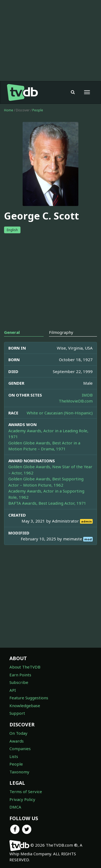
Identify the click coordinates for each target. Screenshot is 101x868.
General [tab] (12, 332)
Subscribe (19, 682)
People (38, 110)
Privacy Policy (22, 799)
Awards (17, 741)
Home (9, 110)
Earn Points (20, 675)
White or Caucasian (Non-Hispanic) (60, 413)
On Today (18, 733)
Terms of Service (26, 791)
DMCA (15, 807)
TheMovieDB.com (76, 401)
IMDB (87, 395)
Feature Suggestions (29, 698)
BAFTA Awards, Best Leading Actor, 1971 (47, 503)
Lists (14, 756)
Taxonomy (19, 772)
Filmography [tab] (61, 332)
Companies (20, 749)
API (13, 690)
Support (17, 713)
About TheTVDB (25, 667)
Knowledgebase (25, 706)
